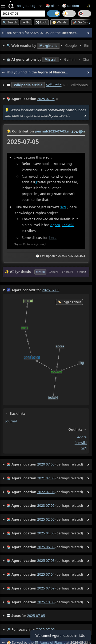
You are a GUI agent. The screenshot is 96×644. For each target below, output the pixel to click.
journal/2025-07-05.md (54, 131)
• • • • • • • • (48, 46)
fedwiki (81, 443)
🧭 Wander (60, 22)
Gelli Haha (54, 85)
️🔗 (81, 131)
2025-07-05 (36, 616)
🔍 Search (10, 22)
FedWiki (68, 225)
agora (82, 437)
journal (11, 421)
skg (63, 207)
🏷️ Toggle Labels (69, 302)
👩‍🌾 (9, 131)
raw (75, 131)
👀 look (41, 22)
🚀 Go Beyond (83, 22)
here (53, 238)
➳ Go (26, 22)
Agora (55, 225)
